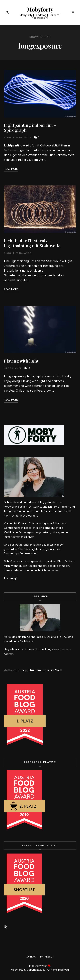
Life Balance (22, 138)
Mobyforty (40, 9)
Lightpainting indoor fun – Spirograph (30, 127)
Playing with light (21, 361)
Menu (73, 13)
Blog (7, 138)
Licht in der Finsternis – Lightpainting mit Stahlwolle (32, 243)
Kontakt (31, 957)
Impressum (47, 957)
